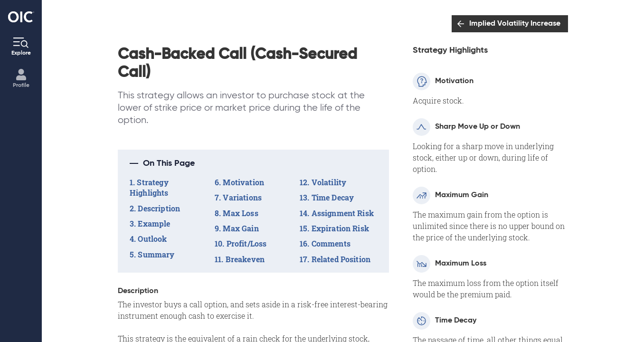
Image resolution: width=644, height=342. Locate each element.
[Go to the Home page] (21, 17)
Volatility (329, 182)
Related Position (341, 259)
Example (154, 223)
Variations (242, 197)
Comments (331, 243)
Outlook (152, 239)
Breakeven (245, 259)
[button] (253, 163)
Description (159, 208)
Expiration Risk (340, 228)
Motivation (243, 182)
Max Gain (241, 228)
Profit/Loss (247, 243)
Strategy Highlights (149, 187)
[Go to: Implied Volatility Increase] (510, 24)
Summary (156, 254)
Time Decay (333, 197)
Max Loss (240, 213)
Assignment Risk (343, 213)
